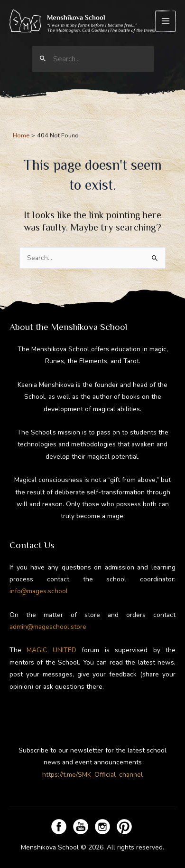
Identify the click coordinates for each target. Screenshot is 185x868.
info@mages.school (39, 592)
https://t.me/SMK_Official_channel (92, 775)
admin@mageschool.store (48, 627)
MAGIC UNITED (51, 651)
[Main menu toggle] (166, 21)
